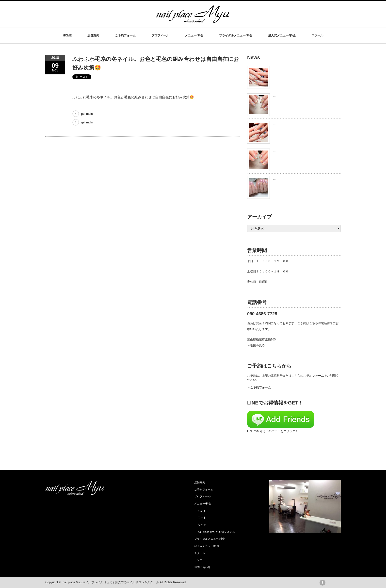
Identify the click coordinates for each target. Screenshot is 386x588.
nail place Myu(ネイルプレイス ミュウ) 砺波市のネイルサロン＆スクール (111, 582)
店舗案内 (93, 35)
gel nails (87, 114)
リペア (202, 525)
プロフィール (160, 35)
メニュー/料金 (194, 35)
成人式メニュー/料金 (282, 35)
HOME (67, 35)
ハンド (202, 511)
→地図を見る (256, 345)
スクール (317, 35)
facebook (322, 583)
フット (202, 518)
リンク (198, 560)
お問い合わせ (202, 567)
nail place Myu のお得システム (216, 532)
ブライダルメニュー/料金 (236, 35)
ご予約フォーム (125, 35)
